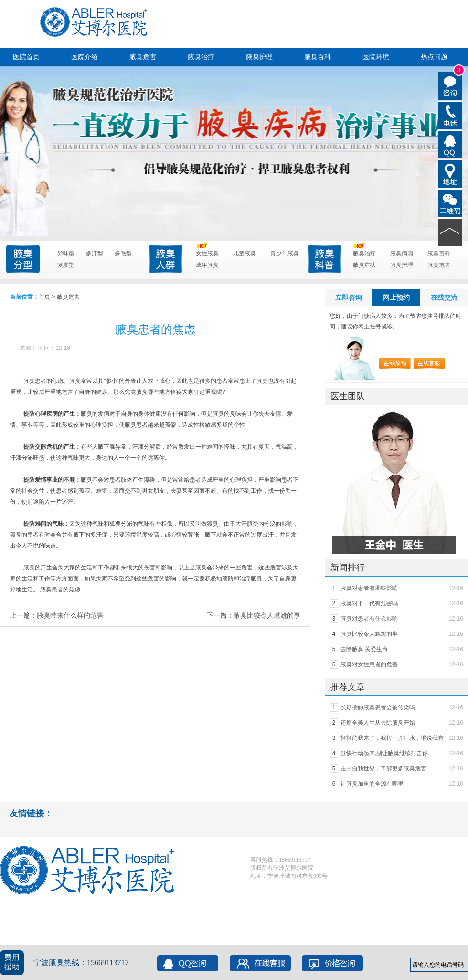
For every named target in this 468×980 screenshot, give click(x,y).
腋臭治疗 (201, 57)
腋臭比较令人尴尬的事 (267, 615)
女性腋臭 (207, 252)
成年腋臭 (207, 265)
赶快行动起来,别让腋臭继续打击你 (384, 753)
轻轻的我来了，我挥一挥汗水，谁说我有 (392, 738)
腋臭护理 (259, 57)
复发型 (66, 265)
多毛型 (123, 253)
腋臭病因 (402, 253)
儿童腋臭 (245, 253)
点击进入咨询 (227, 108)
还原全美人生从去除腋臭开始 (378, 723)
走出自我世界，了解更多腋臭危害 (383, 769)
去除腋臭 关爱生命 (364, 649)
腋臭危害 (143, 57)
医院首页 (26, 57)
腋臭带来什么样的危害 (70, 615)
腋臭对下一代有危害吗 (369, 603)
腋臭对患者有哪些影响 (369, 588)
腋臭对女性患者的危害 (369, 664)
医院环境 (376, 57)
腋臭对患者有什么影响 (369, 619)
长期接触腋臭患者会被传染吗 (378, 707)
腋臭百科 (318, 57)
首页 (44, 297)
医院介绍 (85, 57)
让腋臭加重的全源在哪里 (372, 784)
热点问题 (434, 57)
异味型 (66, 253)
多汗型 (95, 253)
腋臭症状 (364, 265)
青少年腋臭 (285, 253)
